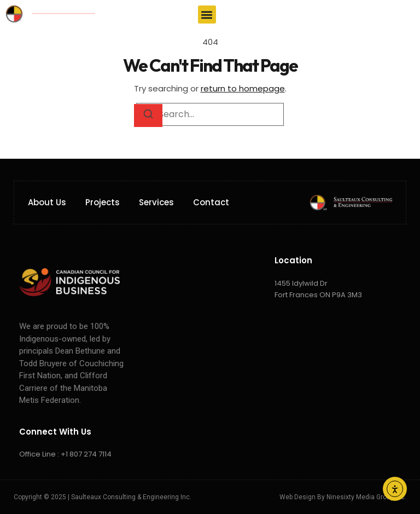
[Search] (148, 115)
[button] (207, 15)
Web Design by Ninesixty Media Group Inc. (343, 497)
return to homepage (243, 88)
